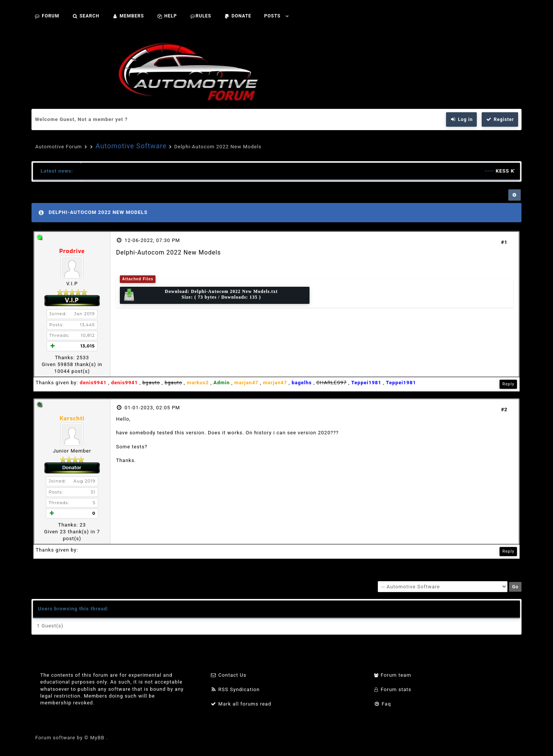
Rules (200, 16)
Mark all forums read (241, 704)
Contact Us (229, 675)
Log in (462, 119)
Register (500, 119)
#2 (504, 409)
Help (167, 16)
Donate (238, 16)
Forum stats (392, 689)
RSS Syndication (235, 689)
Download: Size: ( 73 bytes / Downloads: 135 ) (200, 295)
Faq (382, 704)
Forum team (392, 675)
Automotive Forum (59, 147)
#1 (504, 242)
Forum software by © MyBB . (71, 738)
